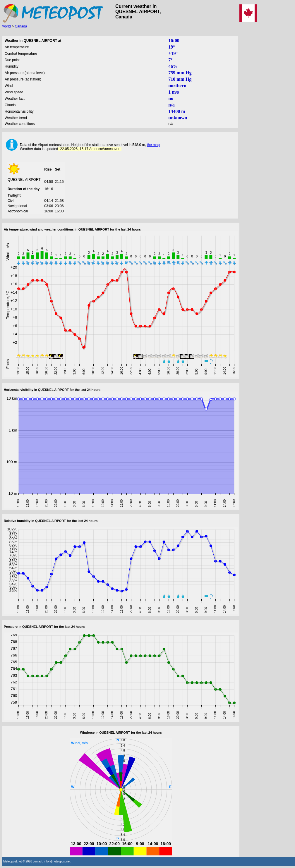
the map (153, 145)
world (7, 26)
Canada (21, 26)
